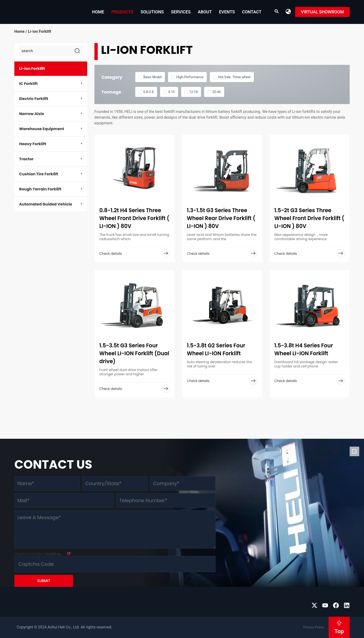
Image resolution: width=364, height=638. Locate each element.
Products (122, 12)
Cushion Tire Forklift (39, 174)
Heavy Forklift (33, 144)
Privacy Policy (314, 627)
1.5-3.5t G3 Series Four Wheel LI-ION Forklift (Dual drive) (134, 353)
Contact (252, 12)
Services (181, 12)
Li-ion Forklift (32, 69)
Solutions (152, 12)
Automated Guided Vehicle (46, 204)
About (205, 12)
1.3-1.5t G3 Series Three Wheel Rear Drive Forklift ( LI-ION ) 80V (221, 218)
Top (339, 631)
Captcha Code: (43, 554)
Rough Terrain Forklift (40, 189)
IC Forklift (28, 84)
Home (98, 12)
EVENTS (227, 12)
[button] (288, 11)
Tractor (26, 159)
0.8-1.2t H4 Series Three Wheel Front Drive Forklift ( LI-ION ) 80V (134, 218)
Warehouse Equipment (42, 129)
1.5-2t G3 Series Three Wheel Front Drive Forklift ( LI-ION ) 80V (309, 218)
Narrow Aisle (32, 114)
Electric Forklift (34, 99)
